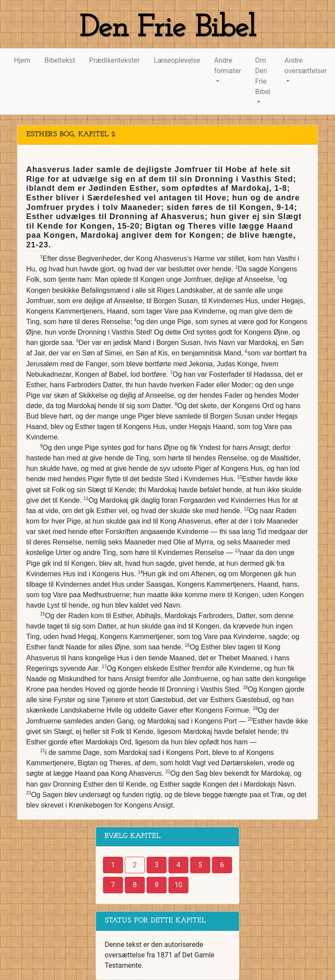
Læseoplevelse (177, 60)
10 (178, 885)
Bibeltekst (60, 60)
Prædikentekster (114, 60)
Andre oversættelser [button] (306, 66)
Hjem (22, 60)
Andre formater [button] (228, 66)
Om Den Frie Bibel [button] (263, 76)
